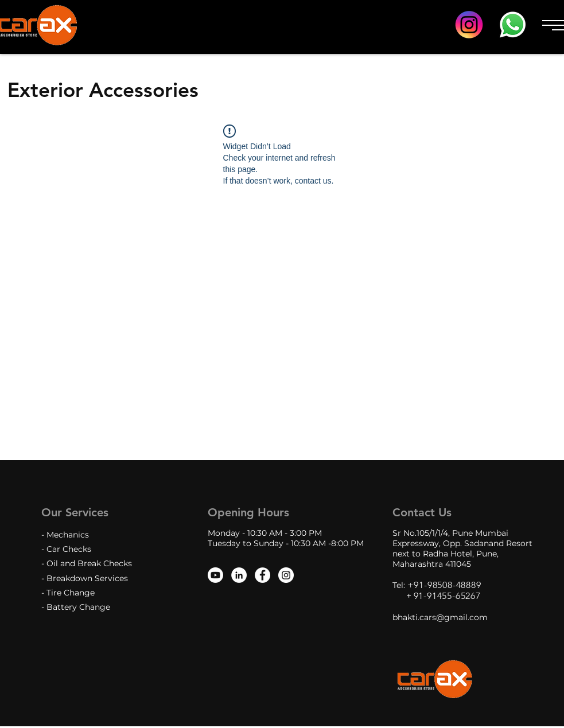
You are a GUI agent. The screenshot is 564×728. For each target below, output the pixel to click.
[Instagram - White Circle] (286, 575)
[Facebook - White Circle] (262, 575)
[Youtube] (215, 575)
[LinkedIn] (239, 575)
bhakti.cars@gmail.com (440, 617)
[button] (551, 25)
